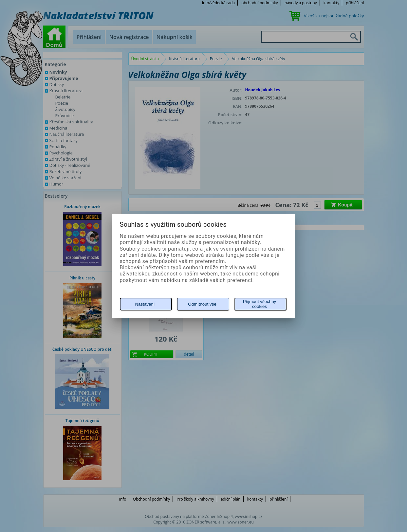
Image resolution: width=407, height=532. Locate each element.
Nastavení (145, 304)
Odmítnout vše (202, 304)
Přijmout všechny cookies (259, 304)
